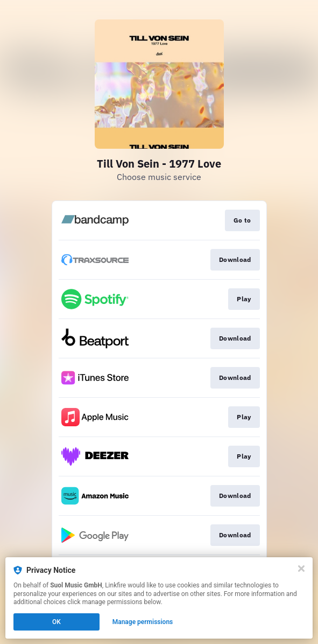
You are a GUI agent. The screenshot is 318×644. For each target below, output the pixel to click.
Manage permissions (143, 622)
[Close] (301, 569)
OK (56, 622)
